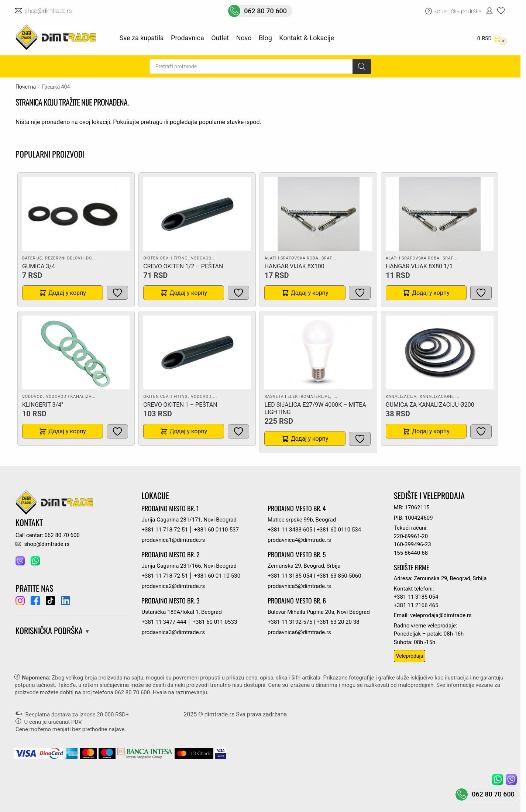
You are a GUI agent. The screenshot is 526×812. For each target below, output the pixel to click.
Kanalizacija (401, 397)
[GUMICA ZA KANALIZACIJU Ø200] (439, 352)
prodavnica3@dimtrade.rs (173, 632)
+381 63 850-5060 (339, 576)
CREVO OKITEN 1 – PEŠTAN (180, 405)
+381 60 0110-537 (216, 530)
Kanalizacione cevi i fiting (451, 397)
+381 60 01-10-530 (217, 576)
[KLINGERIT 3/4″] (76, 352)
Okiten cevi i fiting (165, 258)
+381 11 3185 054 (416, 597)
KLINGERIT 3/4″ (43, 405)
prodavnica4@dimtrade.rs (299, 540)
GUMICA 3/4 (39, 266)
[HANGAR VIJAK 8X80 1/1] (440, 214)
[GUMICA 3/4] (76, 214)
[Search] (362, 66)
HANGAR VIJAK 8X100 (294, 266)
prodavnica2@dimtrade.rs (173, 586)
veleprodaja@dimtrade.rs (441, 615)
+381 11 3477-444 (164, 622)
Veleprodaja (410, 656)
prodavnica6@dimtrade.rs (299, 632)
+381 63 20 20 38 (338, 622)
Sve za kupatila (142, 38)
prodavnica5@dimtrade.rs (299, 586)
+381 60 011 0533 (215, 622)
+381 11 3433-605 (290, 530)
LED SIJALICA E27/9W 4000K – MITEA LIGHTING (315, 408)
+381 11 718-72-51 (164, 530)
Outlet (220, 38)
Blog (265, 38)
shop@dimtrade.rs (49, 11)
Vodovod (201, 258)
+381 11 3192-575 (290, 622)
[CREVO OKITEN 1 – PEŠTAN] (197, 352)
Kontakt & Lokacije (307, 38)
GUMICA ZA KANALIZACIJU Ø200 (430, 405)
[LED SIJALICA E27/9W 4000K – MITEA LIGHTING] (319, 352)
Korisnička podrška (458, 11)
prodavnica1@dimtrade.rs (173, 540)
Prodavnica (188, 38)
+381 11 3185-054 (290, 576)
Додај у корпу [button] (67, 293)
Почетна (26, 87)
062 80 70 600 (265, 11)
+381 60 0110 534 (339, 530)
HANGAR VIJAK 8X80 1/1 (419, 266)
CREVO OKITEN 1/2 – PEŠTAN (183, 266)
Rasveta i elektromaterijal (297, 397)
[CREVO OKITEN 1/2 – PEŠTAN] (197, 214)
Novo (244, 38)
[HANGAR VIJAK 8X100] (319, 214)
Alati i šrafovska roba (291, 258)
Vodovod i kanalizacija (73, 397)
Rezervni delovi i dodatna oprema (85, 258)
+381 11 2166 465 (416, 605)
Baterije (32, 258)
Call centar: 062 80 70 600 (48, 535)
